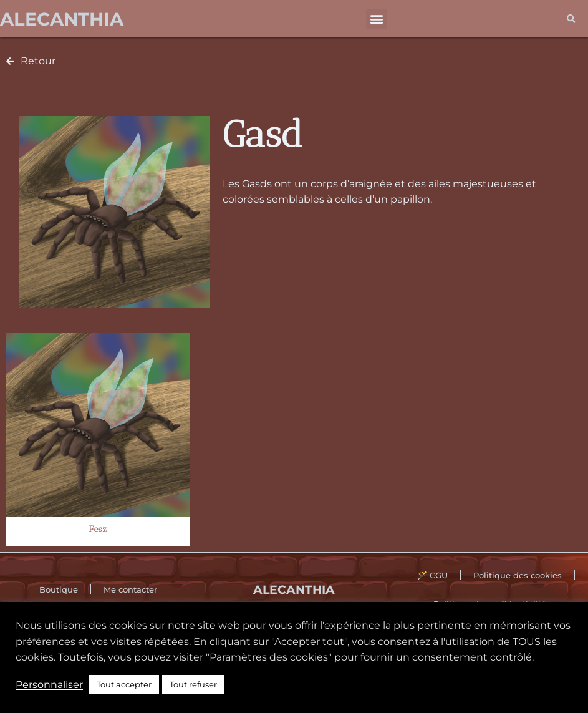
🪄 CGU (432, 575)
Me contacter (130, 589)
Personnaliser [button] (49, 685)
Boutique (59, 589)
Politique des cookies (518, 575)
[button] (376, 19)
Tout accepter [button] (124, 684)
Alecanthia (62, 19)
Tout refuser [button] (193, 684)
